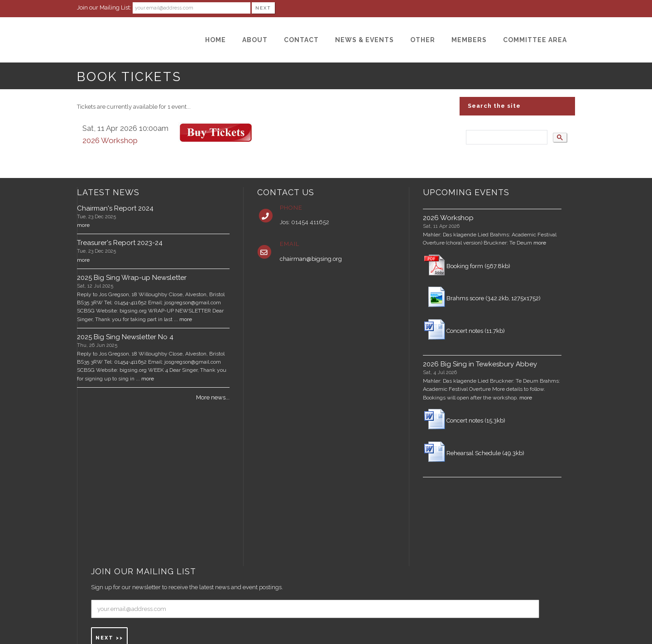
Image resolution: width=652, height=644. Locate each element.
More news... (213, 397)
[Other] (423, 40)
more (83, 225)
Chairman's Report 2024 (115, 208)
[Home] (216, 40)
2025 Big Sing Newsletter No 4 (125, 337)
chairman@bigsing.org (311, 259)
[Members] (469, 40)
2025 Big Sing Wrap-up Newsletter (132, 278)
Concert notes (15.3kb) (476, 421)
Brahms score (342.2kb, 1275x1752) (494, 298)
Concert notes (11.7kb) (476, 331)
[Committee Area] (535, 40)
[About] (255, 40)
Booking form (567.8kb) (478, 266)
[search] (506, 137)
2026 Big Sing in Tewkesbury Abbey (480, 364)
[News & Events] (364, 40)
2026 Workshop (110, 140)
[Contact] (301, 40)
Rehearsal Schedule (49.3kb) (485, 453)
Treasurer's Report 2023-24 (120, 243)
